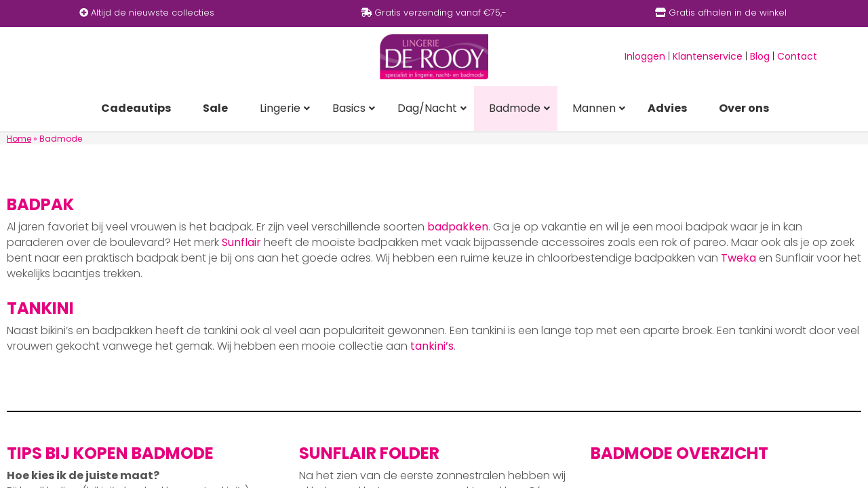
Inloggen (645, 56)
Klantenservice (708, 56)
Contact (797, 56)
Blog (760, 56)
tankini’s (432, 346)
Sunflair (241, 242)
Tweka (738, 258)
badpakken (458, 227)
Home (19, 139)
